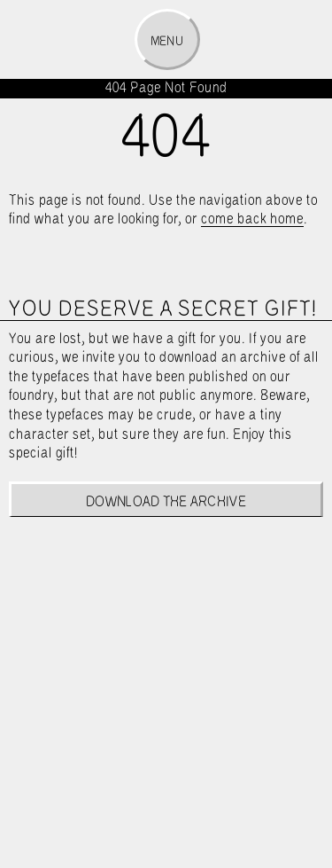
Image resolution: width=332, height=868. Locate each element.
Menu (167, 42)
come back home (252, 219)
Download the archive (166, 502)
